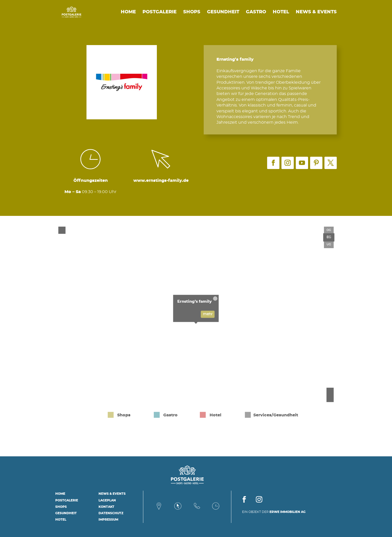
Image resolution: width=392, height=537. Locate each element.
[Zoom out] (330, 398)
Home (128, 12)
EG (329, 237)
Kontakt (106, 507)
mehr (208, 314)
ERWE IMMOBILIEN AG (287, 512)
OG (329, 230)
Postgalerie (160, 12)
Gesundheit (223, 12)
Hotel (281, 12)
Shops (192, 12)
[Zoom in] (330, 391)
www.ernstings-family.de (161, 181)
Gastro (256, 12)
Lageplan (107, 500)
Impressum (108, 520)
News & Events (316, 12)
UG (329, 244)
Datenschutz (111, 513)
